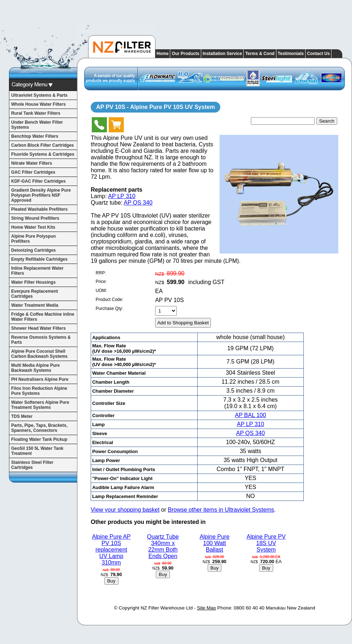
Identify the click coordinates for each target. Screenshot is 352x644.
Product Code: (110, 300)
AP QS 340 (138, 203)
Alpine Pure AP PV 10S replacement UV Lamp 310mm (111, 550)
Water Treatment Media (35, 305)
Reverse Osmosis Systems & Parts (41, 340)
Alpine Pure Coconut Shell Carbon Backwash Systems (39, 354)
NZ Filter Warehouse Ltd (167, 608)
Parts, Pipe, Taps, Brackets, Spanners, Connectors (39, 428)
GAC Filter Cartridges (33, 172)
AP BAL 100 (251, 415)
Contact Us (318, 54)
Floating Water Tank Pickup (39, 439)
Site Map (206, 608)
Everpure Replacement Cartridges (35, 294)
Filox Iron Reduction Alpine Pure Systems (39, 391)
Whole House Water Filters (39, 104)
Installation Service (222, 54)
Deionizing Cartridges (33, 250)
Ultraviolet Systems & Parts (39, 95)
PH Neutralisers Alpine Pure (40, 379)
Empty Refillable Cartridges (39, 259)
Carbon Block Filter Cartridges (42, 145)
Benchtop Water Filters (35, 136)
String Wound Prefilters (35, 218)
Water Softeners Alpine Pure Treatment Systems (40, 405)
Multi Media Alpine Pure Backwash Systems (35, 368)
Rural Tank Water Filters (36, 113)
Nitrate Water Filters (32, 163)
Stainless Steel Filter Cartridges (32, 465)
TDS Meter (22, 416)
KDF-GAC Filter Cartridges (38, 181)
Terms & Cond (260, 54)
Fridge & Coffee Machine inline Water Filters (43, 317)
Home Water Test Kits (33, 227)
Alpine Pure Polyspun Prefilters (33, 239)
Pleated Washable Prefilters (39, 209)
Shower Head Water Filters (39, 328)
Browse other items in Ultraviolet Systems (221, 510)
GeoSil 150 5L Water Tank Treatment (37, 451)
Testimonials (291, 54)
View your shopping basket (125, 510)
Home (163, 54)
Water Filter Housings (33, 282)
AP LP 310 (122, 196)
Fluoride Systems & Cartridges (43, 154)
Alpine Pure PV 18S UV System (266, 543)
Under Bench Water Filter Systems (37, 125)
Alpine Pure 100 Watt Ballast (215, 543)
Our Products (186, 54)
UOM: (101, 291)
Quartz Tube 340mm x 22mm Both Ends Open (163, 546)
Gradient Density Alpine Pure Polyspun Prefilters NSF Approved (41, 195)
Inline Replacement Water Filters (37, 271)
